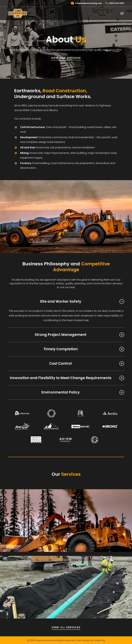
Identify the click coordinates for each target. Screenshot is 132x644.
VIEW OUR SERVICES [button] (66, 58)
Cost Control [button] (87, 364)
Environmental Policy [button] (83, 392)
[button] (122, 13)
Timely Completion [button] (84, 349)
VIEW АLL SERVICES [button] (66, 627)
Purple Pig (99, 640)
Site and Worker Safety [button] (82, 301)
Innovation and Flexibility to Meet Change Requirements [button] (67, 378)
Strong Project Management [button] (79, 335)
